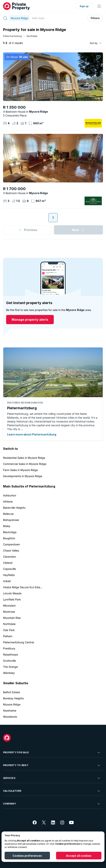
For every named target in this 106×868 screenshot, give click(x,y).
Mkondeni (9, 606)
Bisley (7, 526)
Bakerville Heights (14, 508)
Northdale (32, 36)
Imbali (7, 581)
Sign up (84, 6)
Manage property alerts (30, 320)
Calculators (52, 791)
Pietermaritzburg (12, 36)
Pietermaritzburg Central (18, 642)
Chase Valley (11, 550)
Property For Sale (52, 752)
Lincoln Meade (12, 593)
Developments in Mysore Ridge (23, 476)
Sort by (94, 43)
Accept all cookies (79, 856)
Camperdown (11, 544)
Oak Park (9, 630)
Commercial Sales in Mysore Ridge (25, 464)
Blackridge (10, 532)
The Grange (10, 667)
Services (52, 778)
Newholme (10, 711)
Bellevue (8, 514)
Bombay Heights (13, 698)
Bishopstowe (11, 520)
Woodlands (10, 717)
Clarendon (9, 557)
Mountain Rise (12, 618)
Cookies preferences (27, 856)
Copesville (9, 569)
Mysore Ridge (12, 704)
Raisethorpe (11, 654)
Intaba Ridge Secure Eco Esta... (23, 587)
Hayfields (9, 575)
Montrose (9, 612)
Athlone (8, 502)
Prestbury (9, 648)
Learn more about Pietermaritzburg (32, 434)
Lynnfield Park (12, 599)
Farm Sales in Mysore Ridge (20, 470)
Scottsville (9, 661)
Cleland (8, 563)
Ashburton (10, 495)
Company (52, 804)
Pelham (8, 636)
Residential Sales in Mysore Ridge (24, 458)
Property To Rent (52, 765)
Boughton (9, 538)
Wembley (9, 673)
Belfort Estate (11, 692)
